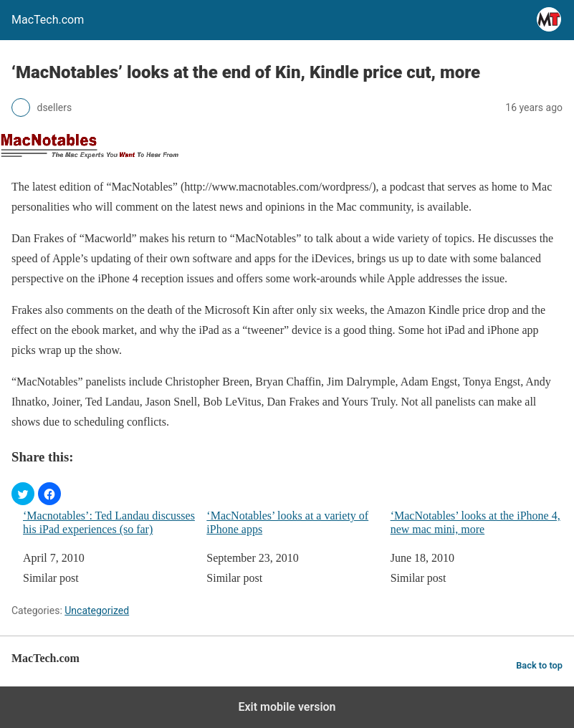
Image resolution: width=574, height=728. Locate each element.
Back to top (539, 665)
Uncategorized (97, 610)
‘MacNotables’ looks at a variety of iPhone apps (287, 522)
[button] (23, 494)
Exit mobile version (287, 707)
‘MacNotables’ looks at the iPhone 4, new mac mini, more (475, 522)
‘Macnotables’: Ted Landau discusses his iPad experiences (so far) (109, 522)
